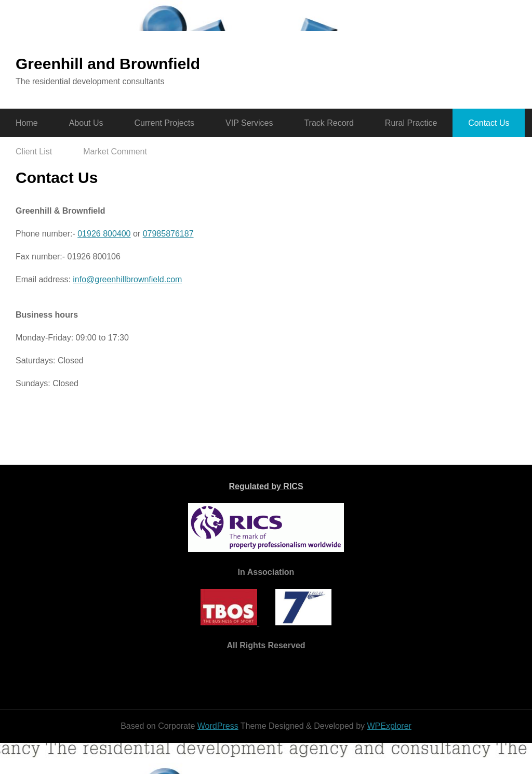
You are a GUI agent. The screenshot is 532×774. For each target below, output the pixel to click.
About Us (86, 123)
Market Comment (115, 152)
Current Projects (165, 123)
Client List (34, 152)
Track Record (329, 123)
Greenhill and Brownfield (108, 64)
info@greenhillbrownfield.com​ (127, 279)
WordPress (218, 726)
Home (27, 123)
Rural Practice (411, 123)
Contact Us (489, 123)
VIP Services (249, 123)
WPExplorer (389, 726)
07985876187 (168, 234)
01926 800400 (104, 234)
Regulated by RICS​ (266, 486)
